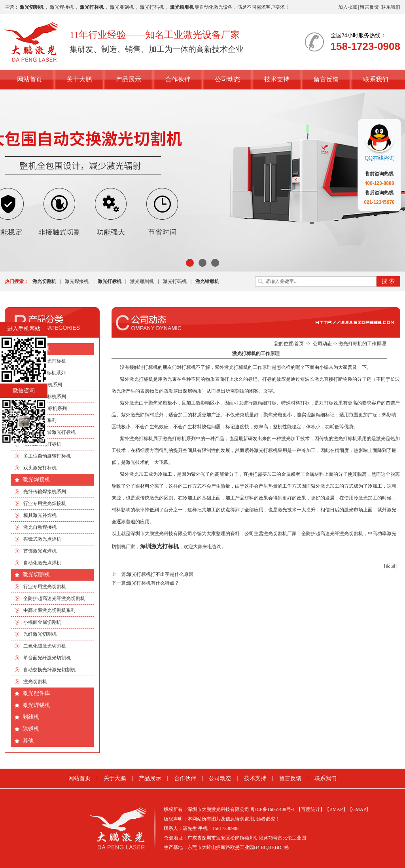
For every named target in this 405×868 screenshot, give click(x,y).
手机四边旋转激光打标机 (49, 432)
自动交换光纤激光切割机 (49, 670)
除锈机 (31, 729)
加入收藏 (348, 7)
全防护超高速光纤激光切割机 (54, 598)
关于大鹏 (79, 79)
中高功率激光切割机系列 (49, 610)
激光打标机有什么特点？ (153, 583)
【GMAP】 (359, 809)
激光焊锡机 (36, 705)
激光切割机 (36, 575)
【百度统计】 (310, 809)
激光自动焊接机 (40, 527)
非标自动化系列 (40, 420)
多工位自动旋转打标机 (47, 456)
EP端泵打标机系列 (43, 385)
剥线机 (31, 717)
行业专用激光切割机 (45, 587)
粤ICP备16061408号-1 (273, 809)
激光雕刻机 (122, 7)
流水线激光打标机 (42, 444)
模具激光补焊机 (40, 515)
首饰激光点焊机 (40, 551)
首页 (299, 344)
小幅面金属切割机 (42, 622)
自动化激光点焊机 (42, 563)
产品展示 (129, 79)
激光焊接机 (62, 7)
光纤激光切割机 (40, 634)
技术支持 (277, 79)
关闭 (43, 317)
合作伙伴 (178, 79)
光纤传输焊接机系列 (45, 492)
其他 (28, 741)
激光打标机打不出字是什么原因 (160, 574)
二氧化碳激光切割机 (45, 646)
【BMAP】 (336, 809)
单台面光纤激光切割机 (47, 658)
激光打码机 (152, 7)
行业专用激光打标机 (45, 361)
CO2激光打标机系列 (44, 373)
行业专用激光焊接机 (45, 503)
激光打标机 (36, 349)
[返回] (390, 566)
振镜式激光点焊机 (42, 539)
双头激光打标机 (40, 468)
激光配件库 (36, 693)
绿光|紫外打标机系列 (45, 408)
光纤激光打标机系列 (45, 397)
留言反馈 (369, 7)
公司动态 (227, 79)
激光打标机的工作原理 (362, 344)
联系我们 (391, 7)
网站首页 (30, 79)
